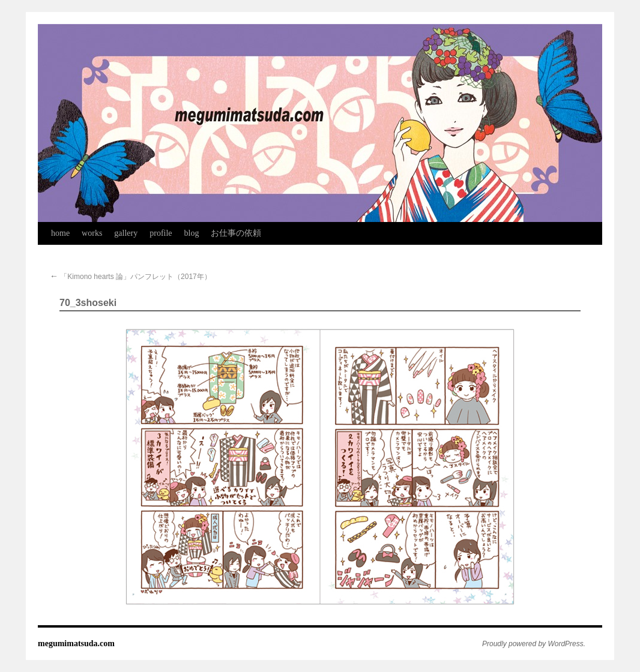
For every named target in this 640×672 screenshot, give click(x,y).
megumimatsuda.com (76, 643)
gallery (126, 233)
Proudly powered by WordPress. (534, 644)
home (60, 233)
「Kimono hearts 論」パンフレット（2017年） (131, 277)
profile (161, 233)
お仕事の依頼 (236, 233)
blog (192, 233)
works (92, 233)
